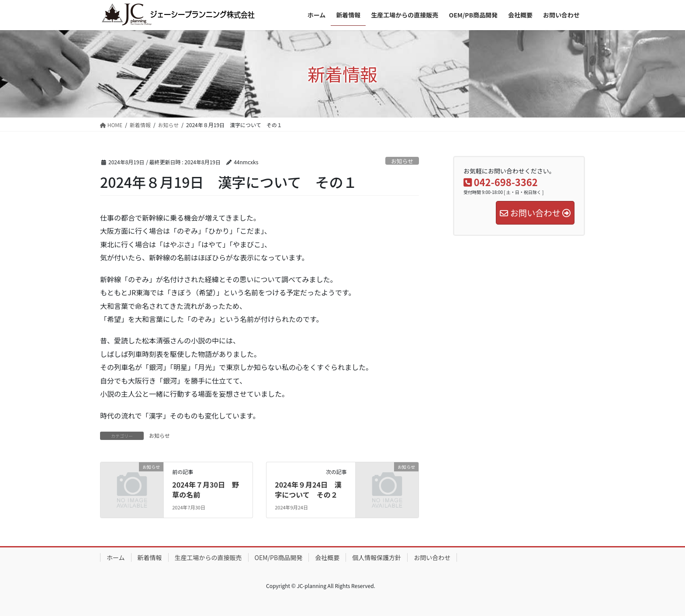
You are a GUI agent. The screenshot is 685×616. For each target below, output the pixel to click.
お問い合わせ (432, 557)
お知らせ (402, 161)
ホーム (116, 557)
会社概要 (327, 557)
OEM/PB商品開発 (279, 557)
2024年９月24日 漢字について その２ (308, 489)
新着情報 (150, 557)
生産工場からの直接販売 (208, 557)
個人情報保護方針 (377, 557)
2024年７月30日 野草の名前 (206, 489)
